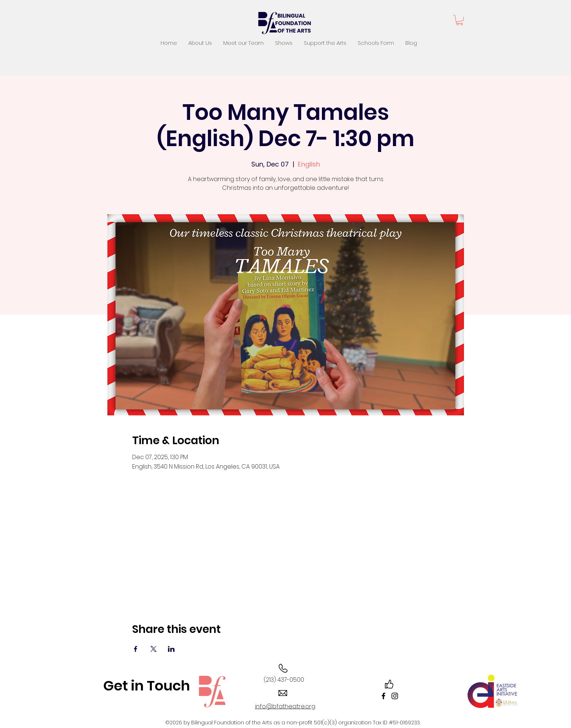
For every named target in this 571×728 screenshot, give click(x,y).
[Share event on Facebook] (136, 649)
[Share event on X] (153, 649)
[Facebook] (383, 696)
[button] (460, 20)
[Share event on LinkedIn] (171, 649)
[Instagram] (395, 696)
